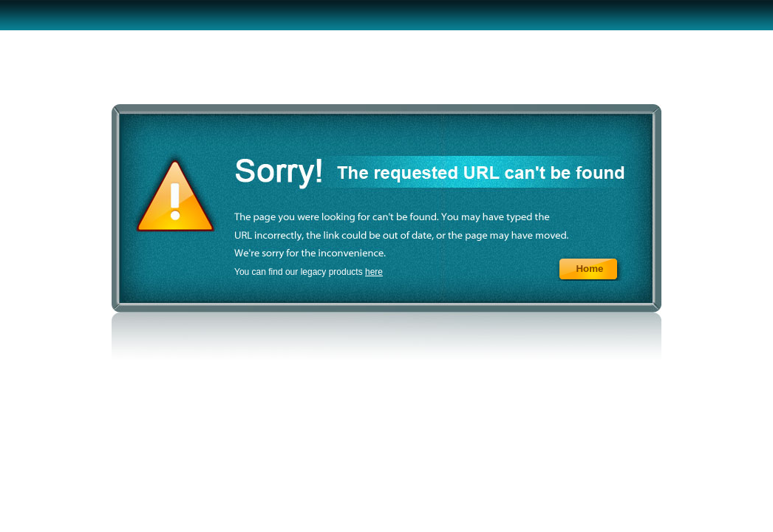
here (374, 272)
